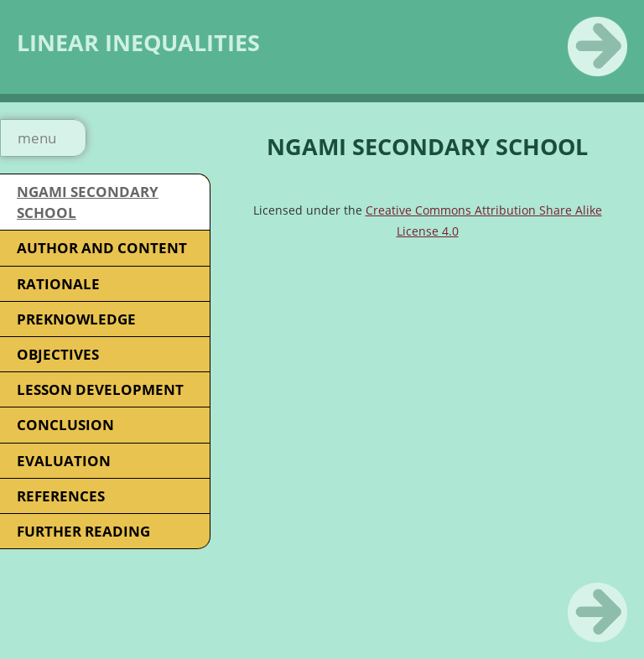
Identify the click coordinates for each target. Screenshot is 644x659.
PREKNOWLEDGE (76, 319)
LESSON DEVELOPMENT (100, 389)
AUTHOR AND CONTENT (102, 248)
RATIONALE (58, 284)
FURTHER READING (83, 531)
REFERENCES (61, 496)
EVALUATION (64, 461)
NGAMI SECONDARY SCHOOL (88, 202)
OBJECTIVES (58, 354)
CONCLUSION (65, 425)
